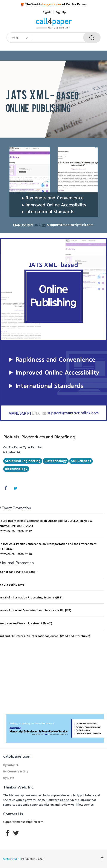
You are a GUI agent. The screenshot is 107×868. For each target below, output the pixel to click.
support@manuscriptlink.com (23, 822)
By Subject (11, 765)
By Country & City (16, 771)
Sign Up (61, 12)
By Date (9, 778)
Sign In (47, 12)
